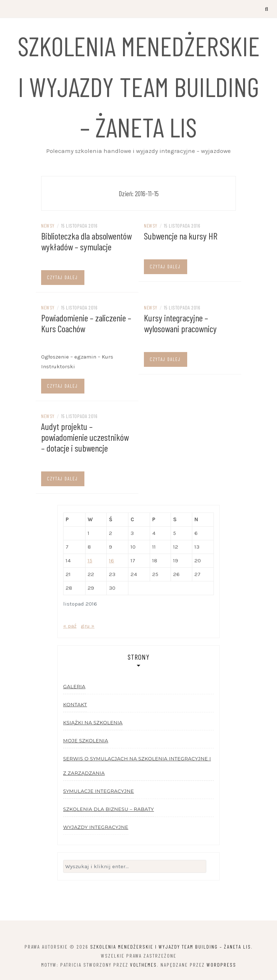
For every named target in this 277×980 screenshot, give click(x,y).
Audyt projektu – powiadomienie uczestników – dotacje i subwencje (85, 437)
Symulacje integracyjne (98, 791)
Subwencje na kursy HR (181, 236)
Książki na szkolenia (93, 722)
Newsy (48, 226)
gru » (88, 626)
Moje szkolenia (86, 741)
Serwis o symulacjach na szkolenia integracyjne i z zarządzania (137, 766)
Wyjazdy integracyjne (96, 827)
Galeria (74, 686)
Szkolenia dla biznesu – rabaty (109, 809)
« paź (70, 626)
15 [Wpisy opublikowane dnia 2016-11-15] (90, 561)
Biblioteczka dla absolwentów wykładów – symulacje (86, 241)
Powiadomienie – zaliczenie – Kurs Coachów (86, 323)
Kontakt (75, 704)
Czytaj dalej (62, 277)
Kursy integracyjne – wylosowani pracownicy (180, 323)
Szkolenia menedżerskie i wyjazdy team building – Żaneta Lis (139, 86)
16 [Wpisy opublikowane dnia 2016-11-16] (111, 561)
